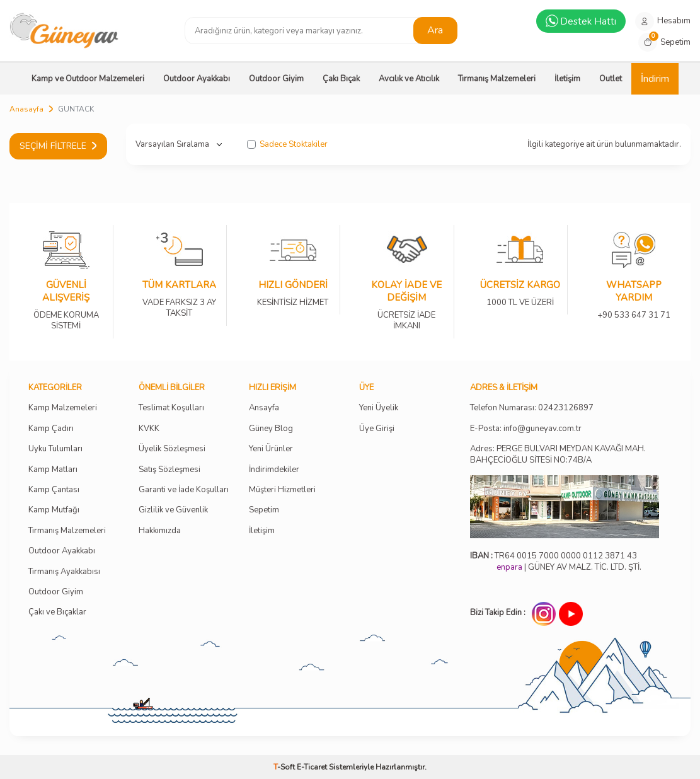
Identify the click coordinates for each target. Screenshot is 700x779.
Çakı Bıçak (341, 79)
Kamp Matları (53, 470)
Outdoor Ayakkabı (197, 79)
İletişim (567, 79)
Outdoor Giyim (276, 79)
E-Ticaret (312, 767)
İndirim (655, 79)
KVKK (149, 429)
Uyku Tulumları (55, 449)
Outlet (611, 79)
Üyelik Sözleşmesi (172, 449)
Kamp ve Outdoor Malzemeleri (88, 79)
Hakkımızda (160, 531)
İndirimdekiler (274, 470)
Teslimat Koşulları (171, 408)
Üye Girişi (377, 429)
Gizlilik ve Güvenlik (173, 510)
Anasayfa (26, 109)
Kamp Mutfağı (54, 510)
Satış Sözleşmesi (169, 470)
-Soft (285, 767)
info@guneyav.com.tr (542, 429)
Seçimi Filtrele (58, 146)
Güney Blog (271, 429)
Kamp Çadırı (51, 429)
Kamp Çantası (54, 490)
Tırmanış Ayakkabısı (64, 572)
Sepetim (264, 510)
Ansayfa (264, 408)
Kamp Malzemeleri (63, 408)
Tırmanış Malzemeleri (497, 79)
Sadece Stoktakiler (287, 145)
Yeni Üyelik (379, 408)
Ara (435, 30)
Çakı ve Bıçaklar (57, 612)
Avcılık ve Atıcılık (409, 79)
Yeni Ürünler (271, 449)
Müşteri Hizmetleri (282, 490)
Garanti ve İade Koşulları (184, 490)
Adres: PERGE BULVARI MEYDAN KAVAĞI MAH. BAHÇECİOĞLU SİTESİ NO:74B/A (558, 454)
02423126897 (566, 408)
